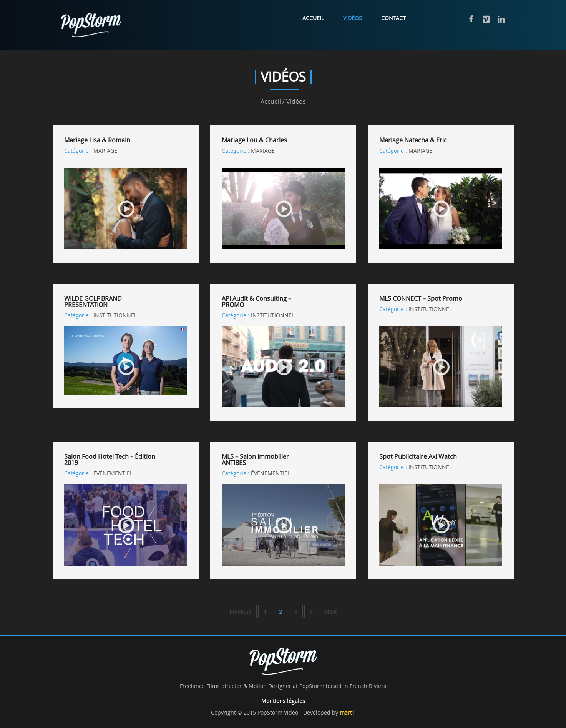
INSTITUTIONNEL (115, 315)
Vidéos (353, 18)
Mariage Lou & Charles (254, 140)
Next (331, 612)
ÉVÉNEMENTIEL (113, 473)
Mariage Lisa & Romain (97, 140)
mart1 (347, 712)
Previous (240, 612)
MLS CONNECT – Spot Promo (421, 298)
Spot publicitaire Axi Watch (418, 456)
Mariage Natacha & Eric (413, 140)
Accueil (313, 18)
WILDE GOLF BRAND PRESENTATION (93, 302)
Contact (393, 18)
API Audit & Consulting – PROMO (256, 302)
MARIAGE (105, 151)
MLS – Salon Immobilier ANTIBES (255, 460)
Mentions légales (283, 701)
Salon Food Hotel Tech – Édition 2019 (110, 460)
